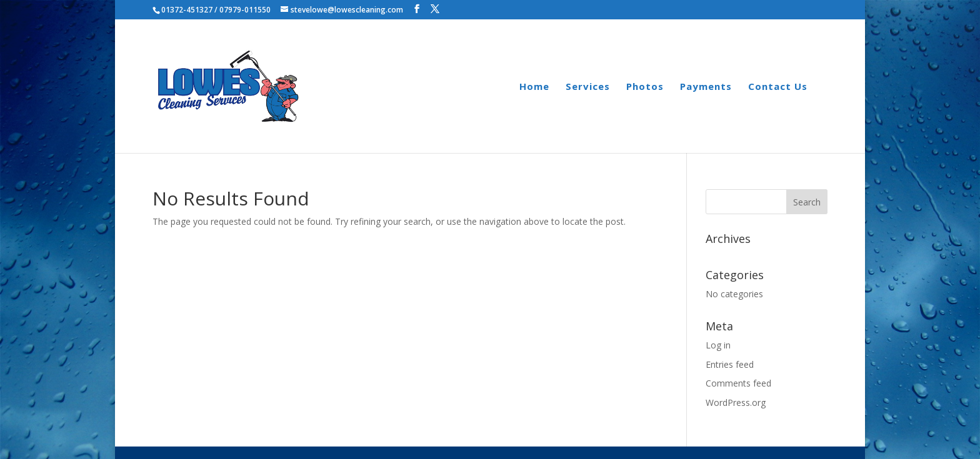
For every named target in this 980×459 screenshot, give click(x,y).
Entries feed (730, 364)
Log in (718, 345)
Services (588, 87)
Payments (706, 87)
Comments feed (738, 383)
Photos (645, 87)
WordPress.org (736, 402)
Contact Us (778, 87)
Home (534, 87)
